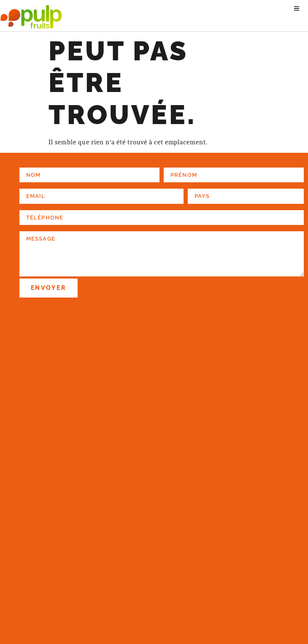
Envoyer (49, 288)
